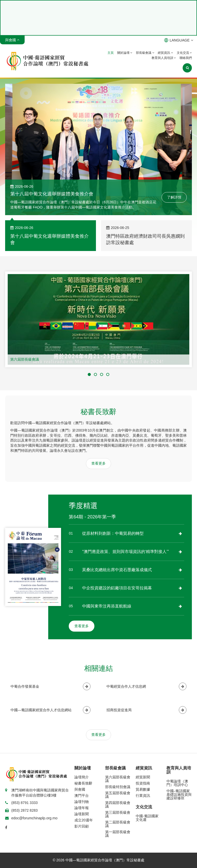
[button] (89, 374)
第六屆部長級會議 (25, 359)
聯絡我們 (186, 58)
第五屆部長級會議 (118, 795)
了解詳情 (174, 197)
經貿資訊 (165, 53)
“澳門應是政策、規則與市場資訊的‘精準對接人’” (125, 552)
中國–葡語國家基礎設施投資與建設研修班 (179, 794)
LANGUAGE (179, 40)
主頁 (111, 53)
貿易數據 (143, 789)
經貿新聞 (143, 777)
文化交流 (184, 53)
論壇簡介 (82, 777)
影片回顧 (82, 826)
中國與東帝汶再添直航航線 (107, 606)
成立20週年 (84, 820)
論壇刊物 (82, 802)
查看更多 (98, 463)
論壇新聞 (82, 814)
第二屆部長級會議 (118, 824)
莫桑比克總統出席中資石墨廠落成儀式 (117, 570)
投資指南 (143, 783)
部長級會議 (145, 53)
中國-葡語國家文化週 (147, 818)
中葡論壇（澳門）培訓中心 (177, 783)
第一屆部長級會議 (118, 834)
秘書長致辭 (83, 783)
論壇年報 (82, 808)
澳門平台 (82, 796)
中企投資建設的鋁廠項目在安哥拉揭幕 (117, 588)
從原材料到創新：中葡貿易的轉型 (113, 533)
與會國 (80, 789)
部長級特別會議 (118, 787)
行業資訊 (143, 796)
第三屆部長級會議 (118, 814)
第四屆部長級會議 (118, 804)
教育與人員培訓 (164, 58)
